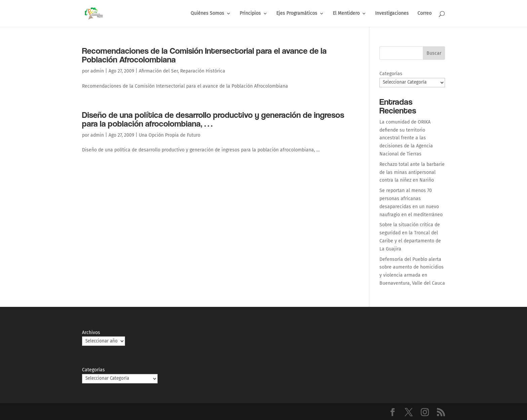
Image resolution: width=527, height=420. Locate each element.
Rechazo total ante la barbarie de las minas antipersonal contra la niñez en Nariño (412, 172)
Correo (424, 14)
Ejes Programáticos (297, 14)
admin (97, 71)
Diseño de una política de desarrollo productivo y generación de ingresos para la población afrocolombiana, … (213, 119)
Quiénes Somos (207, 14)
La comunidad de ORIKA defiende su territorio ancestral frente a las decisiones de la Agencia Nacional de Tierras (406, 138)
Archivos (91, 333)
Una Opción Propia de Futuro (170, 135)
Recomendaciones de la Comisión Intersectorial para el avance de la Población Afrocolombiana (204, 55)
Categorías (391, 74)
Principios (250, 14)
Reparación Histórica (203, 71)
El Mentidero (346, 14)
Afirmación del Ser (158, 71)
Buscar (434, 53)
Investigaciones (392, 14)
